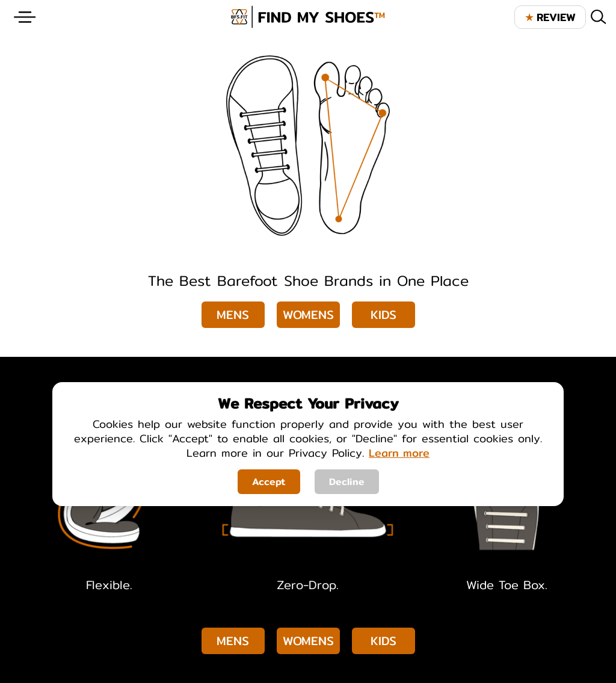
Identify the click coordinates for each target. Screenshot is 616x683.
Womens (308, 314)
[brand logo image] (308, 17)
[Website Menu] (25, 17)
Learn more (399, 453)
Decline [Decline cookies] (347, 482)
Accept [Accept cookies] (269, 482)
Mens (233, 314)
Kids (383, 314)
